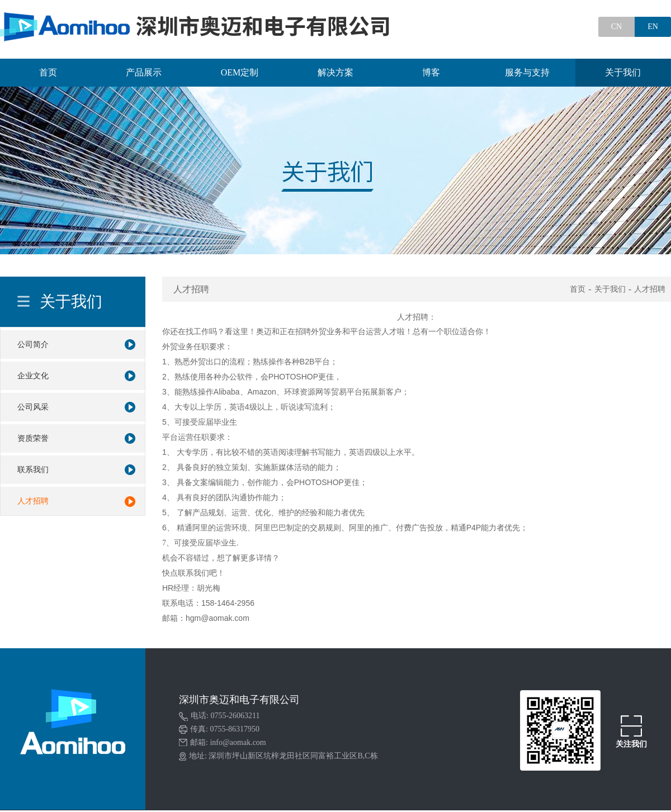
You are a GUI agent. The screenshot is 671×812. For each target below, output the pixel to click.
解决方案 (335, 72)
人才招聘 (650, 289)
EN (653, 27)
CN (616, 27)
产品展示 (144, 72)
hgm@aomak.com (218, 618)
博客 (431, 72)
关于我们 (623, 72)
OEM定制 (240, 72)
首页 (48, 72)
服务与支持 (527, 72)
